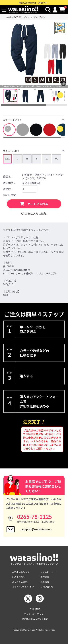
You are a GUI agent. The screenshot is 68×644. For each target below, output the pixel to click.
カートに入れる (34, 204)
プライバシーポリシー (35, 614)
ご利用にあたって (21, 572)
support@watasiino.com (37, 529)
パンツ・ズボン (38, 17)
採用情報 (45, 582)
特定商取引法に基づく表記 (35, 619)
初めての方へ (18, 577)
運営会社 (45, 577)
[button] (60, 129)
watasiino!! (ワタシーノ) (16, 17)
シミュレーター (48, 572)
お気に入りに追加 (34, 214)
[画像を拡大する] (63, 83)
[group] (7, 159)
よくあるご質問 (20, 582)
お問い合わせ (47, 586)
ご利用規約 (35, 609)
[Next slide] (60, 95)
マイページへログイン (23, 586)
